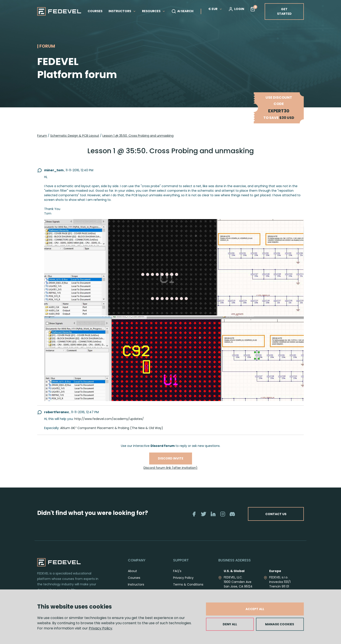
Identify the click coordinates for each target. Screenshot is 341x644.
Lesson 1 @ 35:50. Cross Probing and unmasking (138, 136)
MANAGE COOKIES (280, 624)
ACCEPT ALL (255, 609)
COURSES (95, 11)
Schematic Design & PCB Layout (75, 136)
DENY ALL (230, 624)
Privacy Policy (100, 628)
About (132, 571)
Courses (134, 578)
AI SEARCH (182, 11)
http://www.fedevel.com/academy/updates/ (109, 419)
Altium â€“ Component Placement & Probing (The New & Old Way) (112, 428)
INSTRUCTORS (122, 11)
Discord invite (171, 458)
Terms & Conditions (188, 584)
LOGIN (236, 9)
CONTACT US (275, 514)
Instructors (136, 584)
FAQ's (177, 571)
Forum (42, 136)
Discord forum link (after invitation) (170, 468)
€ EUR (215, 9)
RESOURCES (154, 11)
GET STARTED (284, 11)
